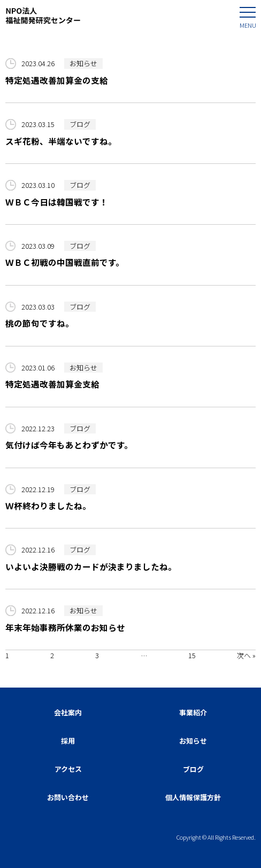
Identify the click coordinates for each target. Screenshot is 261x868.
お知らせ (83, 63)
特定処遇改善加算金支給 (52, 384)
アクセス (68, 769)
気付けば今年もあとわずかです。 (69, 445)
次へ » (246, 655)
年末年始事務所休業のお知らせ (65, 627)
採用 (68, 741)
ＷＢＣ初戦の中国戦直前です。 (65, 262)
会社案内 (68, 712)
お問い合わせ (68, 797)
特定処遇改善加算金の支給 (57, 80)
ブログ (80, 124)
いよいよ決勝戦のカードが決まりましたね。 (91, 566)
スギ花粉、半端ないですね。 (61, 141)
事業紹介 (193, 712)
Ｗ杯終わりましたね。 (48, 506)
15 (192, 655)
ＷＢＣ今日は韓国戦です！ (57, 202)
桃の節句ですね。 (40, 323)
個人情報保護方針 (193, 797)
